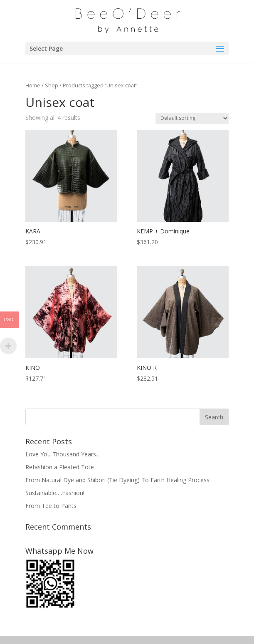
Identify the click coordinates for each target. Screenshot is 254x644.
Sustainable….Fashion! (55, 493)
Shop (52, 85)
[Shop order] (192, 118)
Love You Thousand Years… (63, 454)
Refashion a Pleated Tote (60, 467)
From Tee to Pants (51, 506)
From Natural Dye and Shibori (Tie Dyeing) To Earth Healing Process (117, 480)
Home (33, 85)
